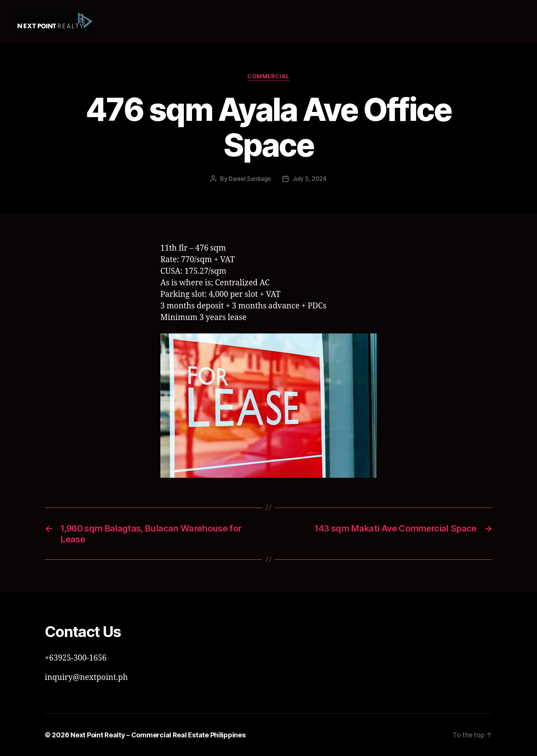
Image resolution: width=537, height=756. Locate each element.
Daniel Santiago (250, 179)
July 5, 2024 (310, 179)
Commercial (268, 76)
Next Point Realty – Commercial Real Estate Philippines (158, 735)
